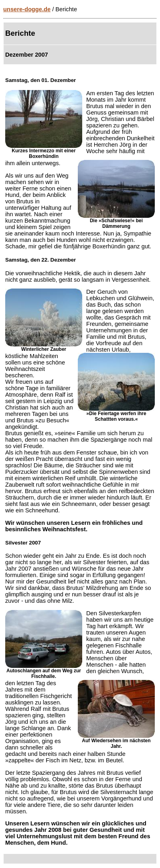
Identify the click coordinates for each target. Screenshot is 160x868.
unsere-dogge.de (27, 9)
